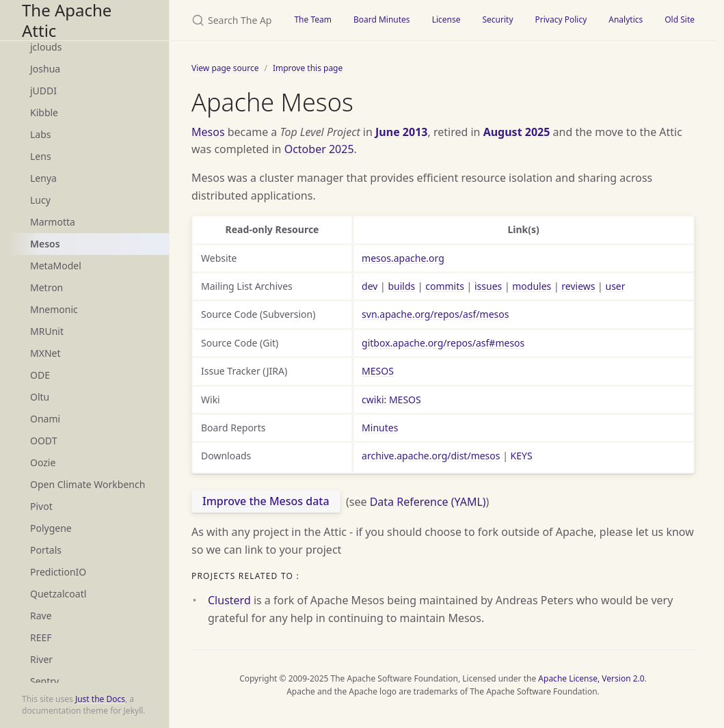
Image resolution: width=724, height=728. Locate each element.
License (446, 19)
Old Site (680, 19)
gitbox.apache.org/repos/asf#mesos (443, 343)
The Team (313, 19)
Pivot (41, 506)
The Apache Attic (67, 20)
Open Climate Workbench (88, 484)
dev (370, 286)
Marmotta (53, 222)
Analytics (626, 19)
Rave (41, 616)
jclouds (46, 47)
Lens (41, 156)
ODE (40, 375)
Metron (46, 287)
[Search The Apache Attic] (226, 20)
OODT (43, 441)
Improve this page (308, 68)
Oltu (40, 397)
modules (532, 286)
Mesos (45, 244)
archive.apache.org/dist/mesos (431, 456)
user (615, 286)
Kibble (44, 112)
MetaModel (56, 266)
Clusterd (229, 600)
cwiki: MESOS (391, 400)
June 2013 (401, 132)
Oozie (43, 462)
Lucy (40, 200)
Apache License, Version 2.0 (591, 678)
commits (445, 286)
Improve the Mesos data (266, 501)
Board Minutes (382, 19)
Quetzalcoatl (58, 594)
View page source (225, 68)
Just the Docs (100, 699)
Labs (41, 134)
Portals (46, 550)
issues (488, 286)
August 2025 (517, 132)
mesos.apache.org (403, 258)
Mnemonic (54, 309)
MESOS (378, 371)
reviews (578, 286)
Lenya (43, 178)
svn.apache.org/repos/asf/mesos (435, 314)
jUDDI (43, 91)
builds (401, 286)
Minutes (380, 428)
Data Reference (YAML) (428, 501)
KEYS (522, 456)
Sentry (44, 681)
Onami (45, 419)
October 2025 (319, 149)
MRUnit (47, 331)
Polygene (51, 528)
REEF (41, 637)
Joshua (45, 69)
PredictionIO (58, 572)
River (41, 659)
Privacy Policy (561, 19)
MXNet (45, 353)
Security (497, 19)
